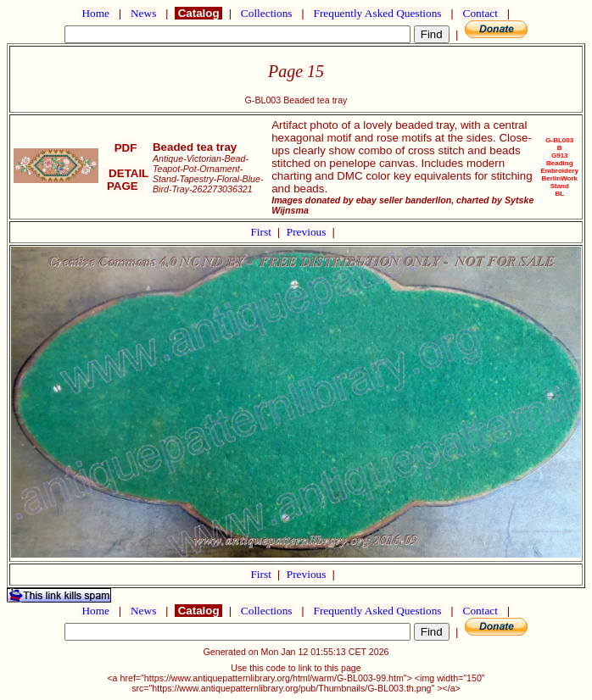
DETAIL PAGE (126, 180)
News (144, 13)
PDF (126, 148)
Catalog (198, 13)
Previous (308, 232)
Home (95, 13)
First (262, 232)
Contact (480, 13)
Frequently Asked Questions (377, 13)
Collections (267, 13)
